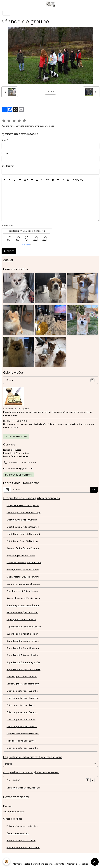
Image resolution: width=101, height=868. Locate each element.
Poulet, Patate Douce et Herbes (23, 570)
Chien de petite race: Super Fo (22, 691)
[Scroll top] (95, 862)
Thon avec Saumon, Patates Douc (24, 562)
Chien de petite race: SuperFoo (23, 698)
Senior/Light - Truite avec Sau (22, 677)
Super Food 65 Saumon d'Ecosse (24, 627)
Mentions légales (21, 864)
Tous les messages (16, 436)
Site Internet (8, 166)
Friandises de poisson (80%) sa (23, 734)
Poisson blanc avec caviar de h (22, 826)
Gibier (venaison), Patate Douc (22, 612)
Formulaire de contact (19, 475)
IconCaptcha (26, 244)
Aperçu (78, 180)
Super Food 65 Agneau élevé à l (23, 655)
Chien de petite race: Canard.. (22, 726)
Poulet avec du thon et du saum (23, 848)
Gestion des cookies (78, 864)
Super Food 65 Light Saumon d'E (23, 669)
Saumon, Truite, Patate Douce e (23, 548)
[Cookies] (7, 862)
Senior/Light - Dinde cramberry (23, 684)
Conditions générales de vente (49, 864)
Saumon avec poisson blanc (21, 840)
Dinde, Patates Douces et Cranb (23, 577)
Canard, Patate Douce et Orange (23, 584)
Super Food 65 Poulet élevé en (22, 634)
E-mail (5, 153)
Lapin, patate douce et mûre (21, 620)
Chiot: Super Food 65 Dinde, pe (23, 541)
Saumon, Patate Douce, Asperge (23, 788)
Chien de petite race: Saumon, (22, 712)
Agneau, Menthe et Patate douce (23, 598)
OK (94, 490)
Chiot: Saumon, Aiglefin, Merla (22, 520)
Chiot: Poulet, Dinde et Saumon (23, 527)
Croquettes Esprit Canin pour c (23, 505)
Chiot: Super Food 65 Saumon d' (23, 534)
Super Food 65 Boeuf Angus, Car (23, 662)
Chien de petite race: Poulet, (21, 719)
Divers (50, 380)
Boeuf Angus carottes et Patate (23, 605)
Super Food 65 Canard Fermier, (23, 641)
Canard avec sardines (18, 833)
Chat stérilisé (13, 780)
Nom (4, 140)
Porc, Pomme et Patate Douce (22, 591)
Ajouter (9, 251)
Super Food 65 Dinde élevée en (23, 648)
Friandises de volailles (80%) (21, 741)
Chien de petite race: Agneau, (22, 705)
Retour (50, 92)
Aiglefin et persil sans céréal (21, 555)
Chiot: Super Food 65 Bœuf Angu (23, 513)
